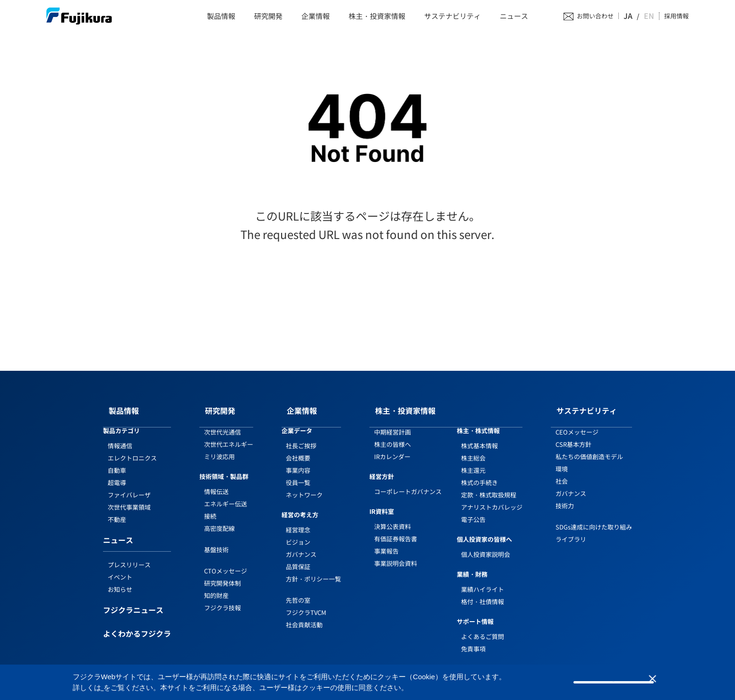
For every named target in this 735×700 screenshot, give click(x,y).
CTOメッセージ (226, 561)
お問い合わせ (605, 16)
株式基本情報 (479, 437)
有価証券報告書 (396, 530)
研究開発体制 (222, 574)
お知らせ (120, 580)
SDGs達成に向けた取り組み (594, 518)
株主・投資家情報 (377, 16)
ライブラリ (571, 530)
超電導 (117, 474)
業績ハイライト (483, 580)
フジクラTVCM (306, 603)
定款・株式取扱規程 (489, 486)
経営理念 (298, 521)
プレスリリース (129, 556)
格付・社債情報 (483, 593)
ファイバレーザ (129, 486)
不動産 (117, 510)
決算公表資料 (393, 517)
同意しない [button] (664, 683)
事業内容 (298, 461)
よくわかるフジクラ (137, 625)
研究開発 (268, 16)
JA (637, 16)
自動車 (117, 461)
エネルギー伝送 (226, 495)
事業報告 (386, 542)
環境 (562, 460)
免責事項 (473, 639)
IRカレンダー (392, 448)
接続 (210, 507)
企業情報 (316, 16)
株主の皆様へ (393, 435)
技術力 (565, 497)
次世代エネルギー (229, 435)
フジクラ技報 (222, 598)
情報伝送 (216, 482)
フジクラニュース (133, 602)
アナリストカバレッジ (492, 498)
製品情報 (221, 16)
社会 (562, 472)
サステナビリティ (453, 16)
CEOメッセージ (577, 423)
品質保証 (298, 558)
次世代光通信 (222, 423)
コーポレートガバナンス (408, 482)
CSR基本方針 (573, 435)
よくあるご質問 (483, 627)
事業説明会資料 (396, 554)
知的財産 (216, 586)
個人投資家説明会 (486, 545)
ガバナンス (301, 545)
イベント (120, 568)
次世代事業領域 (129, 498)
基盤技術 (216, 541)
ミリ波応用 (219, 448)
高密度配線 (219, 519)
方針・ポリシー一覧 (313, 570)
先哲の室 (298, 591)
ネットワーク (304, 486)
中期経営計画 (393, 423)
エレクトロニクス (132, 449)
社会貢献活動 (304, 616)
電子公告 (473, 510)
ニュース (514, 16)
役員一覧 (298, 474)
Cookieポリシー (126, 687)
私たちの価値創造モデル (589, 448)
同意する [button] (614, 682)
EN (650, 16)
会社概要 (298, 449)
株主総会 (473, 449)
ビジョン (298, 533)
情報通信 (120, 437)
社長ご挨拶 (301, 437)
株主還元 (473, 461)
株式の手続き (479, 474)
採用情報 (676, 16)
